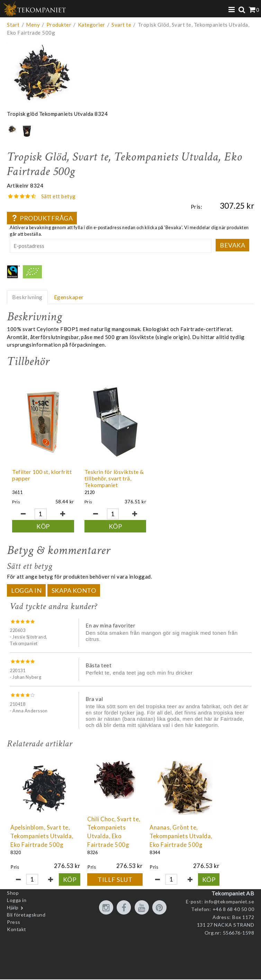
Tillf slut (115, 885)
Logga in (26, 596)
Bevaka (232, 245)
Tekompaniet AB (233, 899)
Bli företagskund (26, 920)
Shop (13, 898)
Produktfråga (42, 218)
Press (14, 927)
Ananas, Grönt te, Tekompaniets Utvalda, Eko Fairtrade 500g (181, 842)
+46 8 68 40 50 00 (233, 915)
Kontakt (17, 935)
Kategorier (92, 25)
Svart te (121, 25)
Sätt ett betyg (58, 196)
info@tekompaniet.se (229, 907)
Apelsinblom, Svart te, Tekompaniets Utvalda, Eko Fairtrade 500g (42, 842)
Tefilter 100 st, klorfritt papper (32, 475)
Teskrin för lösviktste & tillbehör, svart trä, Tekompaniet (98, 482)
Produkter (59, 25)
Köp (38, 526)
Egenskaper (69, 297)
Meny (33, 25)
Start (13, 25)
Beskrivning (27, 297)
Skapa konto (74, 596)
